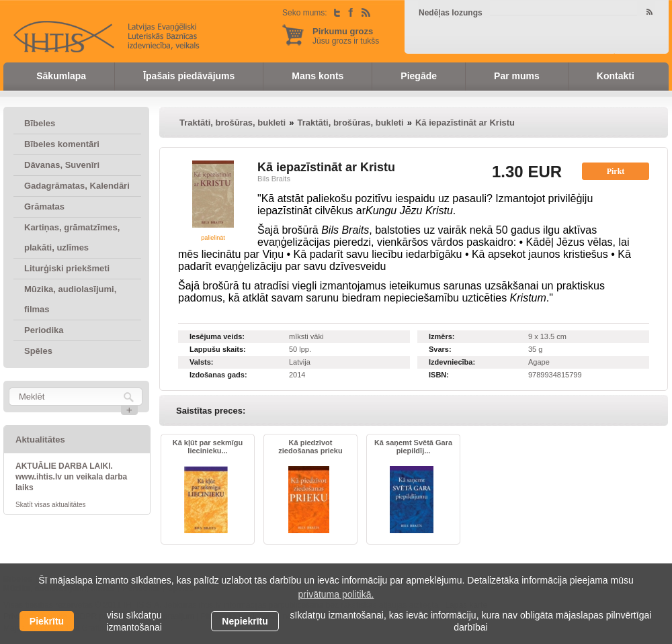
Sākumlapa (61, 76)
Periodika (44, 330)
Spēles (38, 351)
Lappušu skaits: (218, 349)
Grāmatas (44, 206)
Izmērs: (442, 336)
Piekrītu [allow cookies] (47, 621)
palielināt (213, 238)
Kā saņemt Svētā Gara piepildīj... (413, 447)
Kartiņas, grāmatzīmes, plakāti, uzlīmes (72, 237)
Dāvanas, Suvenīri (62, 165)
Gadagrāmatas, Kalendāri (77, 186)
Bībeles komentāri (62, 144)
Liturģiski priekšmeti (67, 268)
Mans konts (318, 76)
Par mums (517, 76)
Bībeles (40, 123)
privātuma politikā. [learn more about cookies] (336, 594)
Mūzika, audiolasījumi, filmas (70, 299)
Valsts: (201, 362)
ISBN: (439, 375)
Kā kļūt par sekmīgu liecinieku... (208, 447)
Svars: (440, 349)
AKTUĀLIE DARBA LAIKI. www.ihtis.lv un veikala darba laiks (71, 477)
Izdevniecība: (452, 362)
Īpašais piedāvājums (189, 76)
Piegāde (419, 76)
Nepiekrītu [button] (245, 621)
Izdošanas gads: (218, 375)
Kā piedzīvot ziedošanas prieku (310, 447)
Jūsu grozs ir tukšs (346, 36)
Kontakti (616, 76)
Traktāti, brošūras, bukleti (233, 123)
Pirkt (616, 171)
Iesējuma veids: (217, 336)
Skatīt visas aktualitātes (51, 505)
